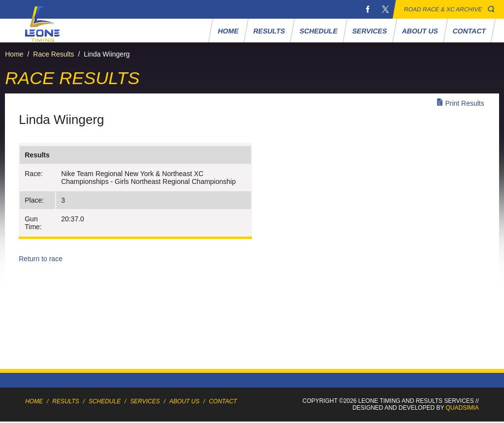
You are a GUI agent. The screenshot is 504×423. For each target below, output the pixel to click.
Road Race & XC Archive (443, 9)
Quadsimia (462, 408)
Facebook (368, 9)
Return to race (41, 259)
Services (370, 31)
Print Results (464, 103)
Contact (470, 31)
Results (269, 31)
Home (229, 31)
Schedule (319, 31)
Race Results (53, 54)
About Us (420, 31)
